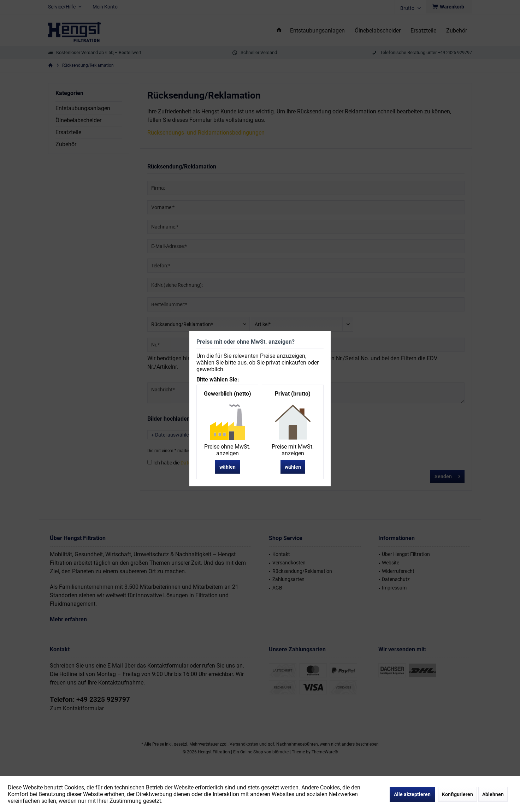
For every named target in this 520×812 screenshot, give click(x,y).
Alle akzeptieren (412, 794)
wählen (227, 467)
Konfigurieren (457, 794)
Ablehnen (493, 794)
